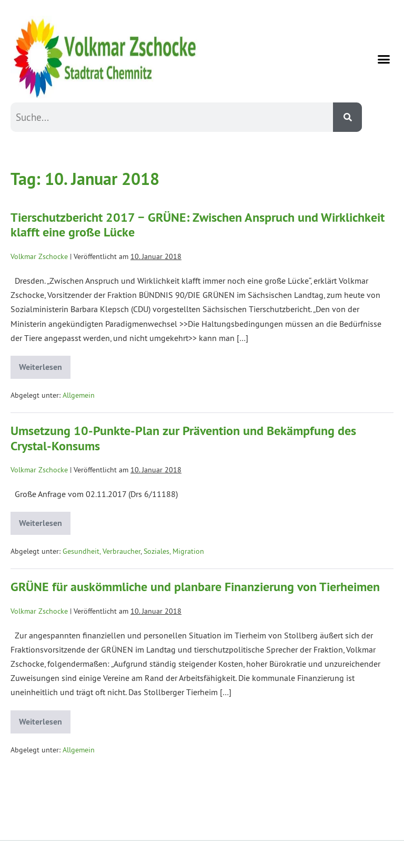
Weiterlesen (45, 364)
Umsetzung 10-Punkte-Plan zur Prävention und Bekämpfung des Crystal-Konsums (183, 438)
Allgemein (79, 395)
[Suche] (347, 117)
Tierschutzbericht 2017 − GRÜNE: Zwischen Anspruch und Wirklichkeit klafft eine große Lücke (198, 225)
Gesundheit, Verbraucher (102, 551)
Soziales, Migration (174, 551)
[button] (384, 59)
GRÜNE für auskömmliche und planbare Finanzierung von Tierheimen (195, 587)
